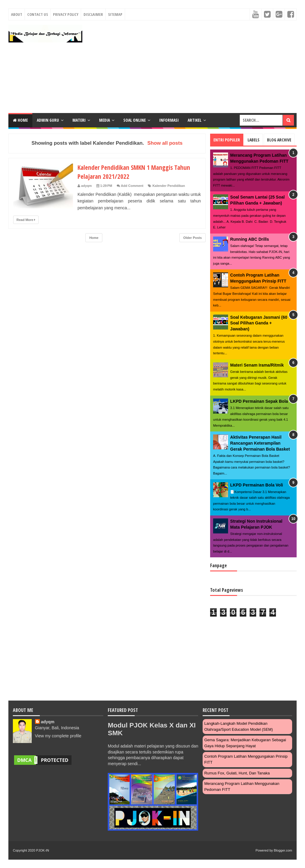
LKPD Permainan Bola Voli (257, 485)
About (17, 14)
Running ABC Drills (249, 239)
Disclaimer (93, 14)
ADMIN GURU (48, 120)
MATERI (79, 120)
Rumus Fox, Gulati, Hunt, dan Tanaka (237, 773)
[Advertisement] (192, 67)
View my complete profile (58, 736)
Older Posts (192, 238)
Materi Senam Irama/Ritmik (257, 365)
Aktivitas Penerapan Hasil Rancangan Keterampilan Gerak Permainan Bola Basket (260, 443)
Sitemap (115, 14)
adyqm (48, 722)
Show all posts (165, 143)
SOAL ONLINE (135, 120)
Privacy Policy (66, 14)
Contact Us (38, 14)
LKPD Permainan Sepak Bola (259, 401)
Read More (26, 220)
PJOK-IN (43, 850)
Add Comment (132, 186)
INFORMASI (169, 120)
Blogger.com (283, 850)
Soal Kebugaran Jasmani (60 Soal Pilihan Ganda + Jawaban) (259, 323)
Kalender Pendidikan (169, 186)
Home (20, 120)
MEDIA (104, 120)
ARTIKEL (195, 120)
